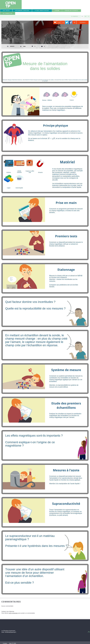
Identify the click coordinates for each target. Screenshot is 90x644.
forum (57, 11)
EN (86, 16)
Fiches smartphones (42, 11)
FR (82, 16)
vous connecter (13, 613)
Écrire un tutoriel (72, 11)
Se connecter (8, 13)
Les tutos (6, 11)
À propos (75, 16)
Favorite (55, 22)
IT (89, 16)
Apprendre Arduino (22, 11)
